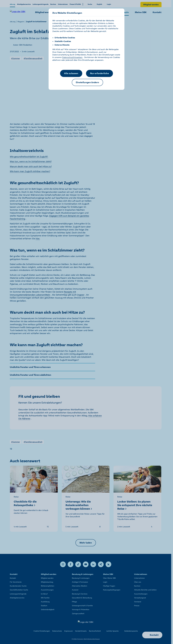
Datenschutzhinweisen (72, 57)
